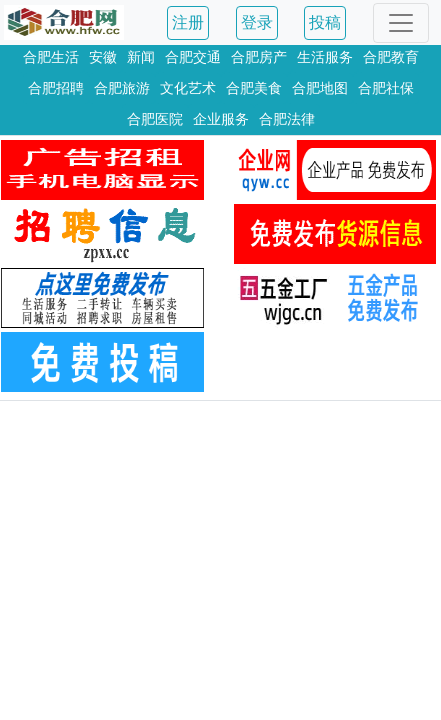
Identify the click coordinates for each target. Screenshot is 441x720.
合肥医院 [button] (155, 119)
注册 (188, 22)
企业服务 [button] (221, 119)
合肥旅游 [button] (122, 88)
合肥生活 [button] (51, 57)
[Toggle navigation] (401, 23)
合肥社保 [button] (386, 88)
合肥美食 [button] (254, 88)
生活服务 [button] (325, 57)
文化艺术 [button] (188, 88)
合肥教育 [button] (391, 57)
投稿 (325, 22)
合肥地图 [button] (320, 88)
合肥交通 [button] (193, 57)
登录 (257, 22)
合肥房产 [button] (259, 57)
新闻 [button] (141, 57)
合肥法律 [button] (287, 119)
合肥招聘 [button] (56, 88)
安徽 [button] (103, 57)
